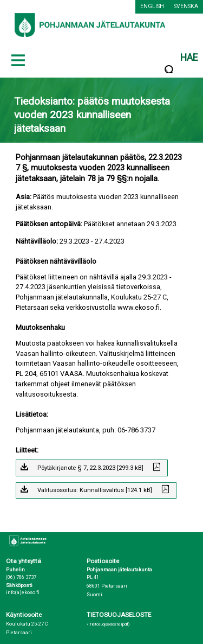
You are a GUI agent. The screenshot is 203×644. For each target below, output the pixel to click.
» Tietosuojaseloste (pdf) (108, 624)
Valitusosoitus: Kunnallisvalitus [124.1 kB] (95, 490)
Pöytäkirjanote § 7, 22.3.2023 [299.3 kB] (90, 468)
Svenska (186, 6)
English (152, 6)
